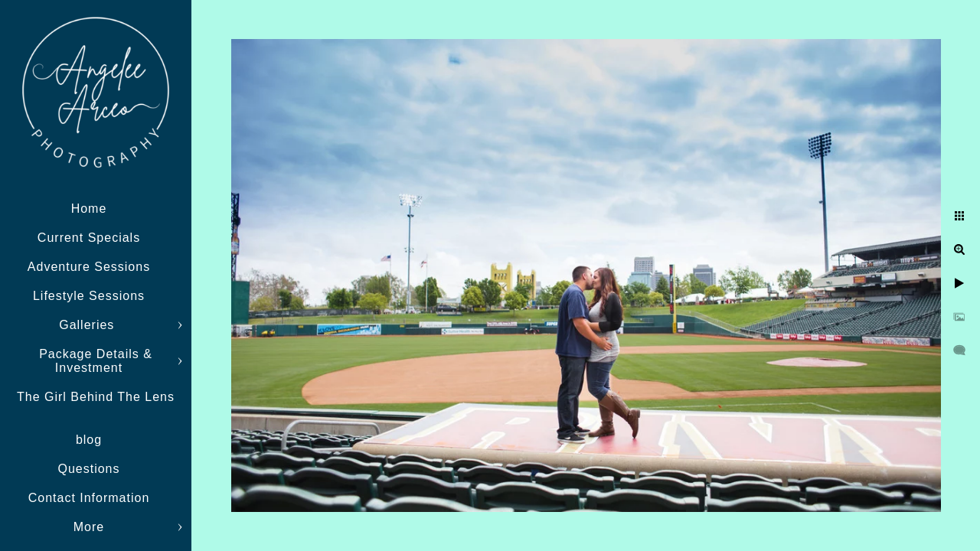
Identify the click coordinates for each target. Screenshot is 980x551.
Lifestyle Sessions (89, 296)
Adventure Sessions (89, 267)
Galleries (89, 325)
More (89, 527)
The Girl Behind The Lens (96, 397)
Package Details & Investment (96, 361)
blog (89, 440)
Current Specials (89, 238)
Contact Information (89, 498)
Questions (88, 469)
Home (89, 209)
